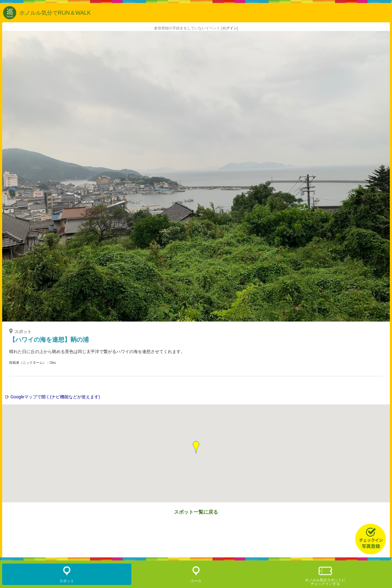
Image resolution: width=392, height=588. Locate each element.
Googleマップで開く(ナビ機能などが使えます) (55, 397)
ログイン (230, 28)
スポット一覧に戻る (196, 512)
